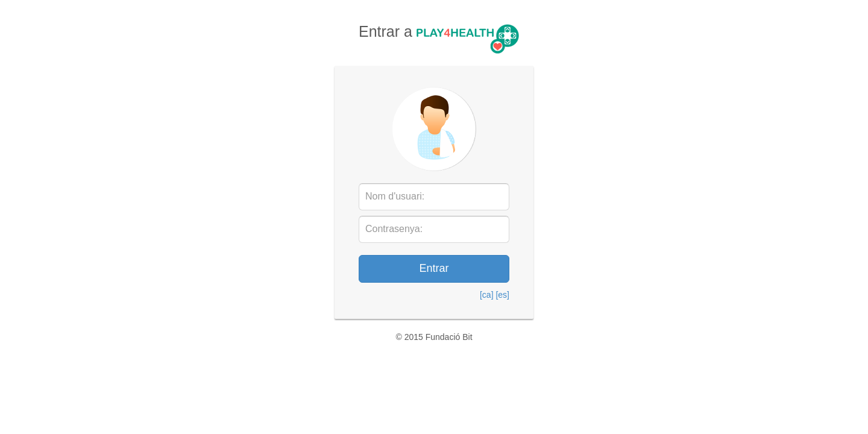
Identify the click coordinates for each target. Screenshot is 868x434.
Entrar (434, 268)
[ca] (487, 295)
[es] (502, 295)
